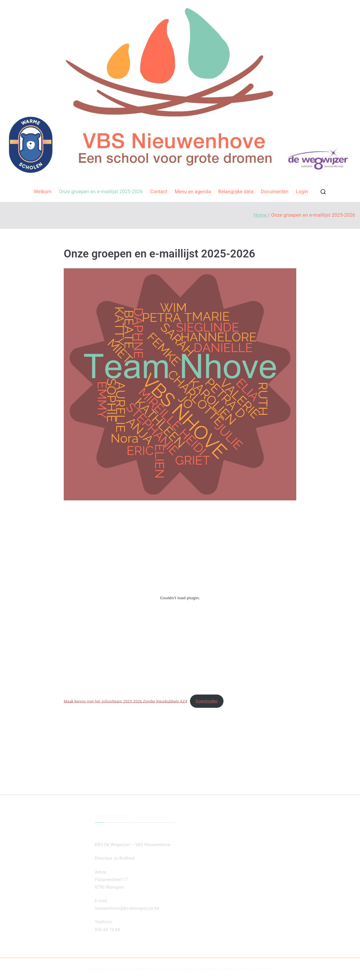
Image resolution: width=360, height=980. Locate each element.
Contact (159, 192)
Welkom (43, 192)
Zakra (240, 969)
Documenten (275, 192)
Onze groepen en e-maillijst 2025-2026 (101, 192)
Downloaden (207, 701)
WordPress (262, 969)
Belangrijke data (236, 192)
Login (302, 192)
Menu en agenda (193, 192)
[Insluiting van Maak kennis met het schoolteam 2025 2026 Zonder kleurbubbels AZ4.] (180, 598)
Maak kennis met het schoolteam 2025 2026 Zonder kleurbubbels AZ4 (125, 701)
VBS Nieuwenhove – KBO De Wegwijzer (158, 969)
